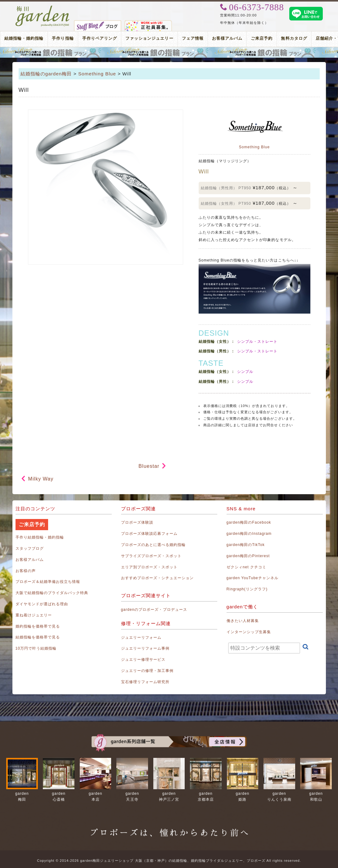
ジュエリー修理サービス (143, 660)
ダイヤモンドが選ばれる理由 (42, 604)
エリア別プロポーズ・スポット (149, 567)
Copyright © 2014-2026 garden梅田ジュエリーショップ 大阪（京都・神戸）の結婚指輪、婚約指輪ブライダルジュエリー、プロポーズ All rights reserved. (169, 861)
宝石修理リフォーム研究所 (145, 682)
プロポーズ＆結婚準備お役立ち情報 (48, 582)
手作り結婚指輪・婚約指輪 (40, 537)
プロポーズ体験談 (137, 522)
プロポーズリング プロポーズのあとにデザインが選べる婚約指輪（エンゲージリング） (169, 52)
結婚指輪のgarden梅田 (46, 74)
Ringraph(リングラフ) (247, 589)
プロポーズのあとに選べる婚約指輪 (153, 545)
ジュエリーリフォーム (141, 638)
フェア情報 (193, 38)
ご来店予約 (262, 38)
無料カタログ (294, 38)
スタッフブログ (30, 548)
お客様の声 (26, 571)
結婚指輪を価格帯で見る (38, 637)
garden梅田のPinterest (248, 556)
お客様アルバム (227, 38)
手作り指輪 (63, 38)
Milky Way (41, 479)
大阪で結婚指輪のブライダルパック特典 (52, 593)
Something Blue (97, 74)
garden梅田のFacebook (249, 522)
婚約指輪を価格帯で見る (38, 626)
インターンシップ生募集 (249, 632)
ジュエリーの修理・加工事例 (147, 671)
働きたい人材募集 (243, 621)
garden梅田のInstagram (249, 534)
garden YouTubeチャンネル (253, 578)
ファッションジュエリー (149, 38)
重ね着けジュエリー (34, 615)
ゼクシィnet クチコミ (247, 567)
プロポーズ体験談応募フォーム (149, 534)
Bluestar (149, 466)
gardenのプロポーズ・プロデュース (154, 610)
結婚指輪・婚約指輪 (24, 38)
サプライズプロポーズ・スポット (151, 556)
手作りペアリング (100, 38)
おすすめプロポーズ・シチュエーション (158, 578)
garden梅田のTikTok (246, 545)
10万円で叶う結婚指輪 (36, 648)
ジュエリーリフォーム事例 (145, 648)
